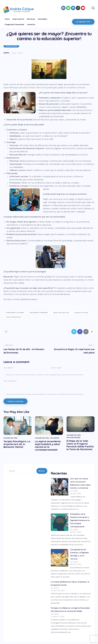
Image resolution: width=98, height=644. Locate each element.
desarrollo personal (61, 313)
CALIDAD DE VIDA (11, 46)
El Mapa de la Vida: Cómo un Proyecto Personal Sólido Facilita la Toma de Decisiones (80, 445)
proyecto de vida (81, 313)
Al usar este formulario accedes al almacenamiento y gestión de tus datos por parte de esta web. (45, 394)
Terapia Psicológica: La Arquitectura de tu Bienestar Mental (17, 444)
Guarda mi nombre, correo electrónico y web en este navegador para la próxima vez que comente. (45, 375)
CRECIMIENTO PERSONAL (39, 313)
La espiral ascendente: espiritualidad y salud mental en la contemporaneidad (48, 446)
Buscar (42, 471)
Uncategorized (73, 438)
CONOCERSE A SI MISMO (15, 313)
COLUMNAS (55, 438)
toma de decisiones (13, 317)
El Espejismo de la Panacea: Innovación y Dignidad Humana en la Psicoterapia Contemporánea (80, 520)
